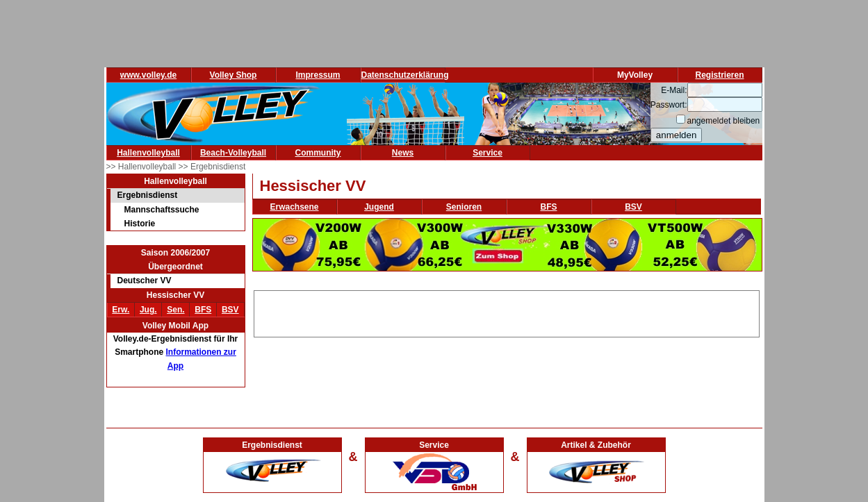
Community (318, 153)
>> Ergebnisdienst (212, 167)
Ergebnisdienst (148, 195)
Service (488, 153)
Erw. (121, 310)
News (403, 153)
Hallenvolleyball (148, 153)
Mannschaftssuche (162, 210)
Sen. (175, 310)
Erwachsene (294, 207)
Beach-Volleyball (233, 153)
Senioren (464, 207)
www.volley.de (148, 75)
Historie (140, 224)
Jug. (148, 310)
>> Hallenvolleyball (142, 167)
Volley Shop (234, 75)
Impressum (318, 75)
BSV (230, 310)
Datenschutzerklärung (405, 75)
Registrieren (719, 75)
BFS (203, 310)
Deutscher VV (145, 281)
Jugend (379, 207)
